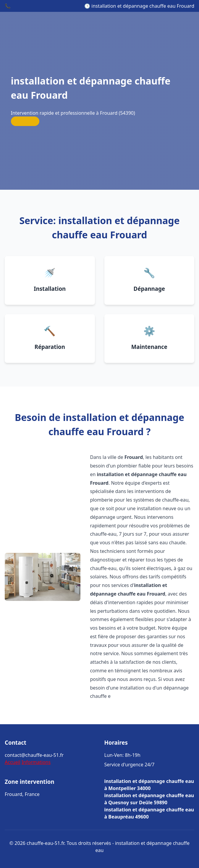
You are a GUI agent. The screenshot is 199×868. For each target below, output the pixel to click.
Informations (36, 762)
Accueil (13, 762)
